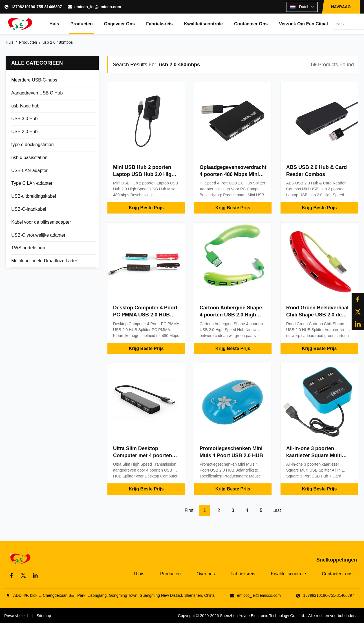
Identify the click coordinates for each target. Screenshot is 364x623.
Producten (82, 24)
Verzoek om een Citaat (303, 24)
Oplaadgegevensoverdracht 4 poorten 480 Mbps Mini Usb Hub (233, 174)
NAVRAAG (341, 7)
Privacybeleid (16, 616)
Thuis (139, 574)
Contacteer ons (251, 24)
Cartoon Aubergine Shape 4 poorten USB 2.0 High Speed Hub (231, 315)
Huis (54, 24)
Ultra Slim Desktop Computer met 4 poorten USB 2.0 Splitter (143, 455)
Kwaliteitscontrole (203, 24)
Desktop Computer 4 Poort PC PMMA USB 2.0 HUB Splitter (145, 315)
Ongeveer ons (119, 24)
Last (277, 510)
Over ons (206, 574)
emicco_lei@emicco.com (98, 7)
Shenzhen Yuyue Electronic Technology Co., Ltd (262, 616)
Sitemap (44, 616)
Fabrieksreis (159, 24)
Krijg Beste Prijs (146, 208)
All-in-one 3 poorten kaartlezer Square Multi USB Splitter (314, 455)
